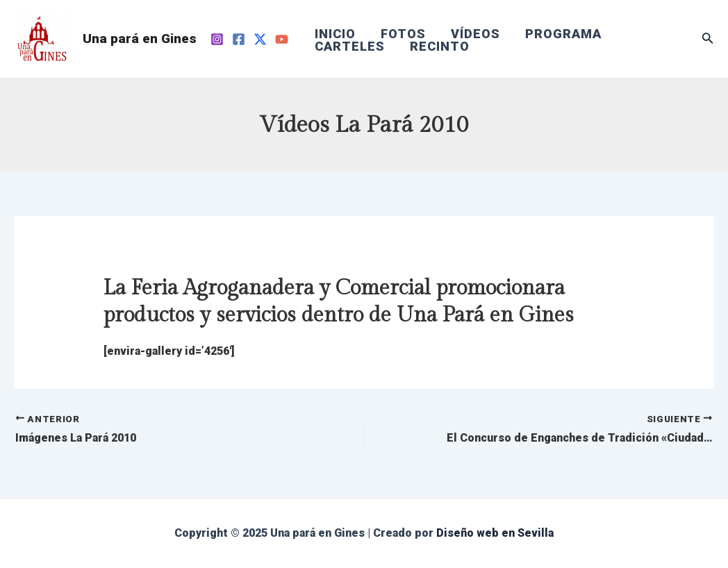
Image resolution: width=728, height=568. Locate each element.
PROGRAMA (563, 34)
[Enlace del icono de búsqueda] (708, 39)
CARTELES (350, 47)
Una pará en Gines (140, 39)
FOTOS (403, 34)
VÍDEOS (475, 34)
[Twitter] (260, 39)
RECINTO (440, 47)
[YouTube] (282, 39)
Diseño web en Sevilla (495, 533)
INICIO (335, 34)
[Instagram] (217, 39)
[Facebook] (239, 39)
